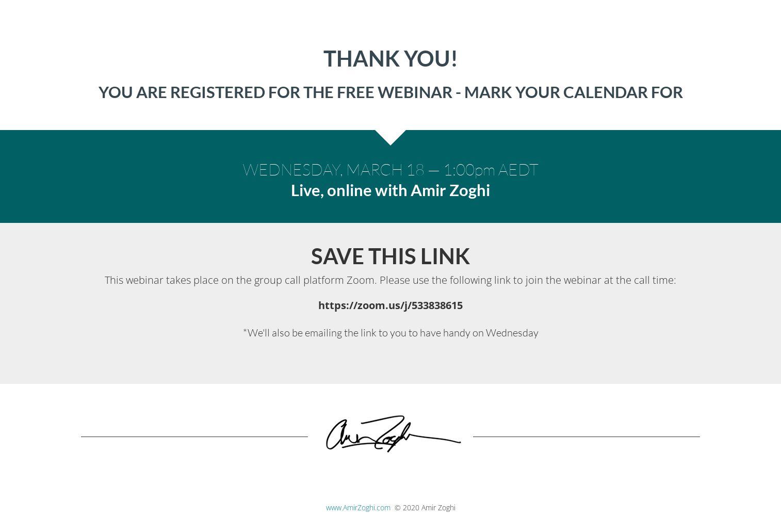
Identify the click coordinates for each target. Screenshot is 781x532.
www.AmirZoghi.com (358, 507)
